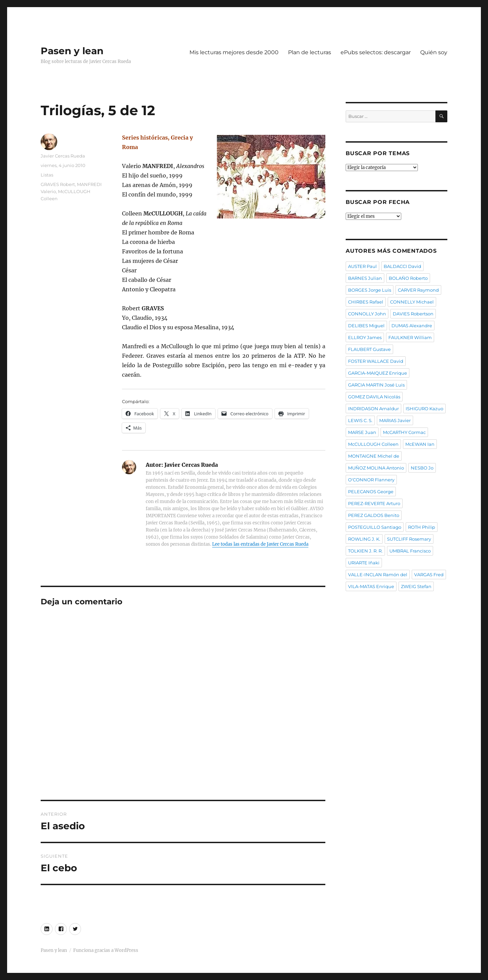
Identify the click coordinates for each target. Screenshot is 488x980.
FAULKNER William (410, 337)
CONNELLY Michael (412, 302)
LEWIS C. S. (360, 420)
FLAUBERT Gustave (369, 349)
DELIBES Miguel (366, 326)
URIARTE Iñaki (364, 563)
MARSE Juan (362, 432)
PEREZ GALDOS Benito (374, 515)
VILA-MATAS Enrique (371, 586)
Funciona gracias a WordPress (106, 950)
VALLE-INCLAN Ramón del (378, 575)
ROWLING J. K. (364, 539)
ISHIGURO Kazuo (424, 409)
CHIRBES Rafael (366, 302)
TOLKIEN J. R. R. (365, 551)
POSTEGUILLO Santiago (375, 527)
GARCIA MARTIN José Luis (376, 385)
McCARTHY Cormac (404, 432)
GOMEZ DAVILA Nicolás (374, 397)
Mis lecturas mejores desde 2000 (234, 52)
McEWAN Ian (420, 444)
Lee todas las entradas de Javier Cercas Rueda (260, 544)
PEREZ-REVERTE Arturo (374, 503)
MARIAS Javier (395, 420)
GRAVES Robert (58, 184)
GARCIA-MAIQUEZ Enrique (378, 373)
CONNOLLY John (367, 314)
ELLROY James (365, 337)
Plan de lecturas (310, 52)
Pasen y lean (72, 51)
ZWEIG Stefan (416, 586)
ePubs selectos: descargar (376, 52)
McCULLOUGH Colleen (373, 444)
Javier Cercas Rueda (63, 156)
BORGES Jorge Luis (370, 290)
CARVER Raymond (418, 290)
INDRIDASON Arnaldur (373, 409)
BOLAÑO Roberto (408, 278)
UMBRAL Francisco (410, 551)
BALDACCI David (402, 266)
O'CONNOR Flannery (371, 480)
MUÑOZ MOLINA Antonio (376, 468)
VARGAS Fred (429, 575)
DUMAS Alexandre (412, 326)
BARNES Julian (365, 278)
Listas (47, 175)
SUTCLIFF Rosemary (409, 539)
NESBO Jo (422, 468)
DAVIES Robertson (413, 314)
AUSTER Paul (362, 266)
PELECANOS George (371, 492)
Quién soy (434, 52)
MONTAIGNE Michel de (374, 456)
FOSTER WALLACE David (376, 361)
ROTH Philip (422, 527)
